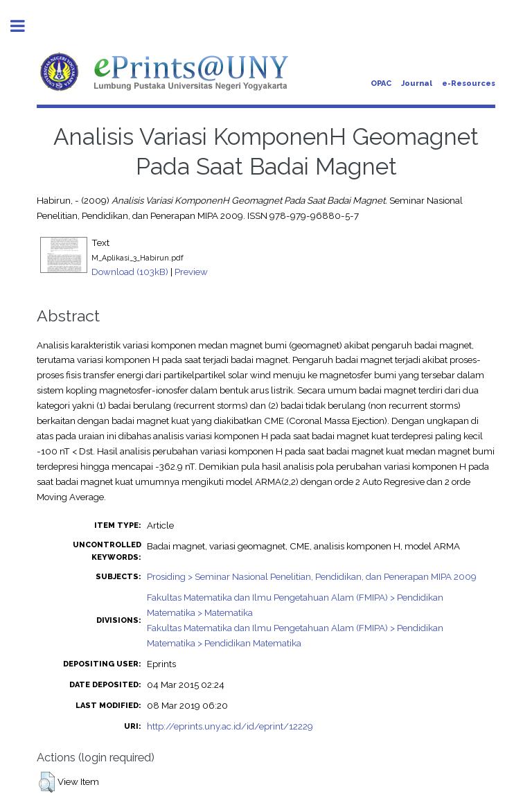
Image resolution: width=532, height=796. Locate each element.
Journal (417, 83)
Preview (191, 272)
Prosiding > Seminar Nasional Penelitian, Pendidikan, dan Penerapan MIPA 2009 (312, 576)
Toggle (25, 26)
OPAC (381, 83)
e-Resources (469, 83)
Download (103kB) (130, 272)
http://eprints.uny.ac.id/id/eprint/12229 (230, 726)
